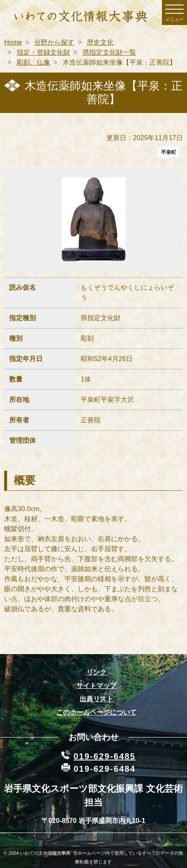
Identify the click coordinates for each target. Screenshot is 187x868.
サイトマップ (96, 686)
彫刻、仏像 (33, 62)
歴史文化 (100, 42)
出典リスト (96, 699)
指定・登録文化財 (43, 52)
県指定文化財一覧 (109, 52)
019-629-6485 (105, 756)
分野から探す (54, 42)
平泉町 (169, 152)
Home (13, 42)
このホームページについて (96, 712)
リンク (96, 672)
